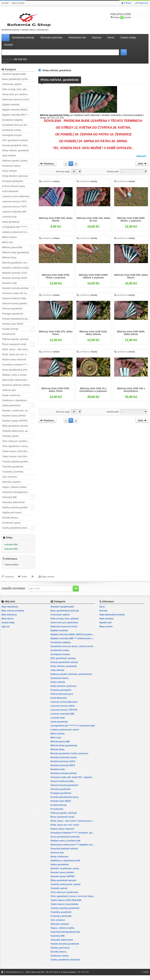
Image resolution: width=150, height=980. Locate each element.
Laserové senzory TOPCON (16, 210)
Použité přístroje (10, 332)
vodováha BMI (11, 548)
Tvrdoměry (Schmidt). (13, 475)
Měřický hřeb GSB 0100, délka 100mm (93, 337)
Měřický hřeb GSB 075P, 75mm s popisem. (56, 280)
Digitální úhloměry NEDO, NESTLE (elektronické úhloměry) (19, 113)
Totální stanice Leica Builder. (16, 460)
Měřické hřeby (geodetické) (16, 256)
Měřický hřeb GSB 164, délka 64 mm (93, 223)
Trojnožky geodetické (13, 470)
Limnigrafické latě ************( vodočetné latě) (19, 230)
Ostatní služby (128, 41)
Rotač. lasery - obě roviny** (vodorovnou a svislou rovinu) (19, 353)
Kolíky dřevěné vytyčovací (15, 179)
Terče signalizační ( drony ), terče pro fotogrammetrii (19, 450)
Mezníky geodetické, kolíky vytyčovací (19, 266)
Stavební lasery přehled (14, 419)
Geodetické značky (12, 134)
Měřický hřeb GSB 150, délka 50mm (56, 223)
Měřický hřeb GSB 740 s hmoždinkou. (131, 393)
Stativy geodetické (11, 409)
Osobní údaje (8, 627)
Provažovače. (9, 337)
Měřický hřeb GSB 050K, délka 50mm (131, 337)
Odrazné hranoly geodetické (16, 307)
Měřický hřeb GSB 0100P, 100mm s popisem (93, 280)
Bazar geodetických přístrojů (16, 83)
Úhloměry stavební (11, 485)
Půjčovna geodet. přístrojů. (16, 343)
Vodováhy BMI (9, 501)
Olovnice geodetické (12, 312)
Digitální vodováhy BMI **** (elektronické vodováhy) (19, 118)
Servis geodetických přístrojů (16, 373)
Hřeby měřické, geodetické (15, 154)
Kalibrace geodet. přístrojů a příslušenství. (19, 164)
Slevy (102, 611)
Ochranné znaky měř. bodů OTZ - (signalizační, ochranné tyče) (19, 297)
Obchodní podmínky (51, 41)
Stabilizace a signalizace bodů (17, 404)
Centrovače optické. (12, 88)
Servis (111, 41)
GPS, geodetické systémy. (15, 144)
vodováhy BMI (11, 552)
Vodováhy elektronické (13, 506)
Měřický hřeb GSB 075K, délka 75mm (56, 393)
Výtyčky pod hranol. (12, 516)
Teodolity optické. (11, 439)
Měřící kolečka (9, 241)
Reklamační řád (77, 41)
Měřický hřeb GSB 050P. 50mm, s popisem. (131, 223)
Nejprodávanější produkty (112, 619)
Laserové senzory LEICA (15, 205)
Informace (11, 564)
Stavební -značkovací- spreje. (17, 414)
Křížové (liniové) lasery (13, 190)
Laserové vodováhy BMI (14, 215)
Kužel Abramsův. (10, 195)
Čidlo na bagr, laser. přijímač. (17, 93)
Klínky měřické (9, 174)
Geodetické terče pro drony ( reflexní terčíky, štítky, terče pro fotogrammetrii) (19, 128)
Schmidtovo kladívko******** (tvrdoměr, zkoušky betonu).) (19, 368)
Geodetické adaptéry (13, 123)
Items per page (63, 175)
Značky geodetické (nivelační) (17, 531)
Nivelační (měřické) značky (16, 271)
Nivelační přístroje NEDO (15, 281)
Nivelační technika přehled (15, 292)
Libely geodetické (11, 225)
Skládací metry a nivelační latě (17, 378)
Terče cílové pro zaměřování (16, 445)
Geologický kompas (12, 139)
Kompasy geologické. (13, 185)
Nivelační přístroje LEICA (15, 276)
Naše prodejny (12, 569)
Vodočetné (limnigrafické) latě (17, 496)
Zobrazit (141, 160)
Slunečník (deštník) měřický (16, 388)
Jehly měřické (9, 159)
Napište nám (105, 627)
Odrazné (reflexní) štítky (14, 302)
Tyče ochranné (10, 480)
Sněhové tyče (9, 394)
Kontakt (5, 3)
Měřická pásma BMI (12, 251)
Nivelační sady (9, 287)
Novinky (103, 615)
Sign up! (6, 631)
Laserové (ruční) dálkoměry (16, 200)
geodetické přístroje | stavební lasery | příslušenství (18, 23)
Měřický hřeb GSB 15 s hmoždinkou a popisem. (93, 393)
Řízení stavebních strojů (14, 348)
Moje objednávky (10, 611)
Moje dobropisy (9, 619)
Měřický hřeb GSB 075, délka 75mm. (56, 337)
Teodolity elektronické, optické (17, 434)
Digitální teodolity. (11, 108)
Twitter (24, 583)
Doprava (97, 41)
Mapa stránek (18, 3)
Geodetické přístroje (23, 41)
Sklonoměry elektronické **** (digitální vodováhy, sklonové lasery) (19, 383)
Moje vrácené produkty (13, 615)
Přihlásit (127, 3)
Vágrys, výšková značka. (15, 490)
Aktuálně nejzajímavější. (14, 77)
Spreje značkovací (11, 399)
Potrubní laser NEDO (13, 327)
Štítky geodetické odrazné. (15, 429)
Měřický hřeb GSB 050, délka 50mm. (131, 280)
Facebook (9, 583)
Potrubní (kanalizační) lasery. (17, 322)
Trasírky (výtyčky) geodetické (17, 465)
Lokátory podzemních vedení (17, 236)
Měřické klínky (9, 261)
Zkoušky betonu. (10, 521)
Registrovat (143, 3)
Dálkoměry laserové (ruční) (16, 103)
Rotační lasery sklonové (14, 363)
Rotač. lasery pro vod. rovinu (16, 358)
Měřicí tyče (8, 246)
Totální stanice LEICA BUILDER (18, 455)
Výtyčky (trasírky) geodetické (16, 511)
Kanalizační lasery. (11, 169)
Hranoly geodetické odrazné (16, 149)
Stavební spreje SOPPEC (15, 424)
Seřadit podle (113, 175)
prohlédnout (50, 185)
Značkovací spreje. (12, 526)
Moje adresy (8, 623)
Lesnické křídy (9, 220)
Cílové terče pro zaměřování (16, 98)
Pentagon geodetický (13, 317)
